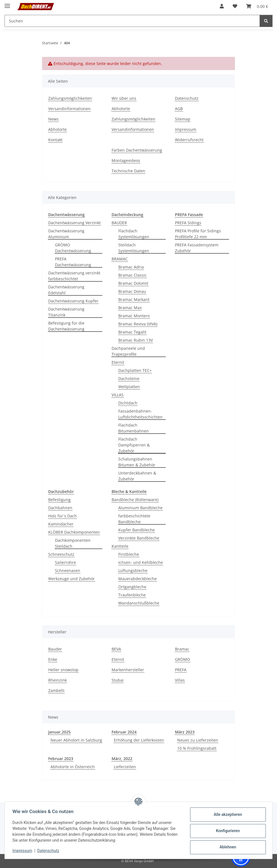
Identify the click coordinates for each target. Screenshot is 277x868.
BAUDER (119, 223)
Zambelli (56, 690)
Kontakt (55, 140)
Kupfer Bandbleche (137, 530)
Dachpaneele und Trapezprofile (128, 351)
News (53, 119)
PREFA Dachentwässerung (73, 262)
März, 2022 (122, 759)
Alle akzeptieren (226, 814)
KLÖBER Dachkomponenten (74, 532)
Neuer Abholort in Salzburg (76, 740)
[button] (222, 6)
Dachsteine (129, 379)
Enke (53, 659)
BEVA (116, 649)
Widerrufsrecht (189, 140)
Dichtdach (128, 403)
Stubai (118, 680)
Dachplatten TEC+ (135, 370)
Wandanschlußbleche (139, 603)
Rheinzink (57, 680)
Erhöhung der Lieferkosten (139, 740)
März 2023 (185, 732)
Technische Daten (128, 171)
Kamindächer (61, 524)
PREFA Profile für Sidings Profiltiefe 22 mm (198, 234)
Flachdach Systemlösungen (134, 234)
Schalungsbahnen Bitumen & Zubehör (137, 462)
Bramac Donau (132, 291)
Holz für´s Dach (63, 516)
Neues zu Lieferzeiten (198, 740)
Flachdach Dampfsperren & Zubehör (134, 445)
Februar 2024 (124, 732)
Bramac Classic (132, 275)
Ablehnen (226, 847)
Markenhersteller (128, 670)
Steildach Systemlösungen (134, 248)
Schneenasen (68, 570)
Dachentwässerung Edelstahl (66, 290)
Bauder (55, 649)
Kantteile (120, 546)
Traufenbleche (132, 595)
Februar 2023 (61, 759)
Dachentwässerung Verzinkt (74, 223)
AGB (179, 109)
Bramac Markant (134, 299)
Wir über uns (124, 98)
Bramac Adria (131, 267)
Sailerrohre (65, 562)
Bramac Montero (134, 316)
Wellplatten (129, 387)
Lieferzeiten (125, 767)
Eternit (118, 362)
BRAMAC (120, 259)
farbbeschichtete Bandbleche (134, 519)
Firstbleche (129, 554)
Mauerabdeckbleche (138, 579)
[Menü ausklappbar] (7, 4)
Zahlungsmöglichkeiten (70, 98)
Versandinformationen (69, 109)
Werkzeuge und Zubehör (71, 579)
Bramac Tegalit (132, 332)
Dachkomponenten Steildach (73, 543)
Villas (180, 680)
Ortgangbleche (132, 587)
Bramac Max (130, 308)
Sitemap (183, 119)
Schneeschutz (61, 554)
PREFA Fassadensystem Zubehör (197, 248)
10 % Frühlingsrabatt (197, 748)
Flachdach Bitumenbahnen (134, 428)
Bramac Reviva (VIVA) (138, 324)
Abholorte (57, 129)
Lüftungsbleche (133, 570)
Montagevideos (126, 160)
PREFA (181, 670)
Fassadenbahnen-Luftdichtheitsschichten (140, 414)
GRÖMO (183, 659)
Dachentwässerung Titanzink (66, 312)
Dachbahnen (60, 508)
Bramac (182, 649)
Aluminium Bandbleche (140, 508)
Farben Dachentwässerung (137, 150)
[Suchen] (266, 21)
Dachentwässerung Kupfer (73, 301)
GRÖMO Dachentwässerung (73, 248)
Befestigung (59, 500)
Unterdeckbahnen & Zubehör (137, 476)
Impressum (24, 851)
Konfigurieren (226, 831)
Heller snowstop (63, 670)
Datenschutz (50, 851)
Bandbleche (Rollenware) (135, 500)
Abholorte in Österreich (73, 767)
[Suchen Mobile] (132, 21)
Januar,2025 (59, 732)
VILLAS (118, 395)
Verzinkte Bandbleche (139, 538)
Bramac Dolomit (133, 283)
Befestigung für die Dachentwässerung (66, 326)
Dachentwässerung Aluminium (66, 234)
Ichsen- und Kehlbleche (141, 562)
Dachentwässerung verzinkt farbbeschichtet (74, 276)
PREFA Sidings (188, 223)
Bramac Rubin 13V (136, 340)
